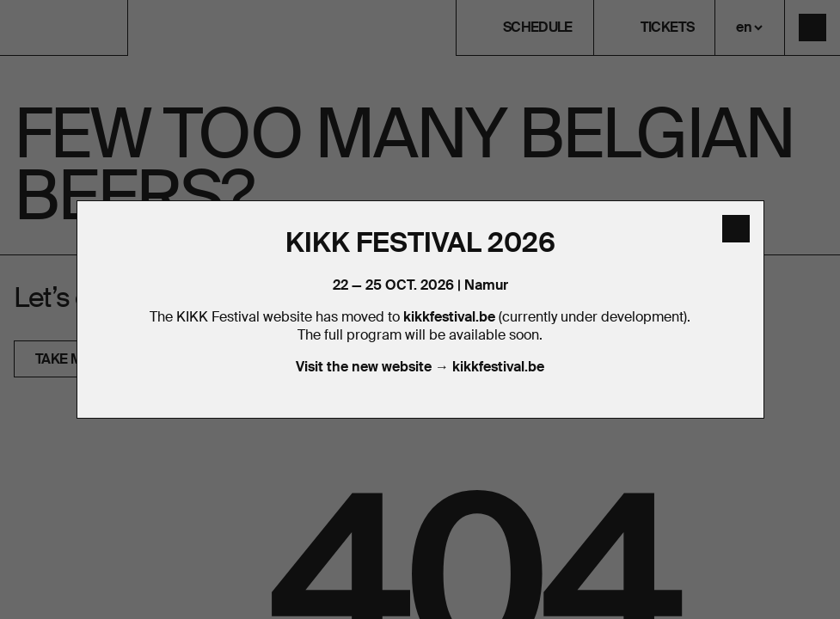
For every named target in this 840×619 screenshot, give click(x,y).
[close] (736, 229)
